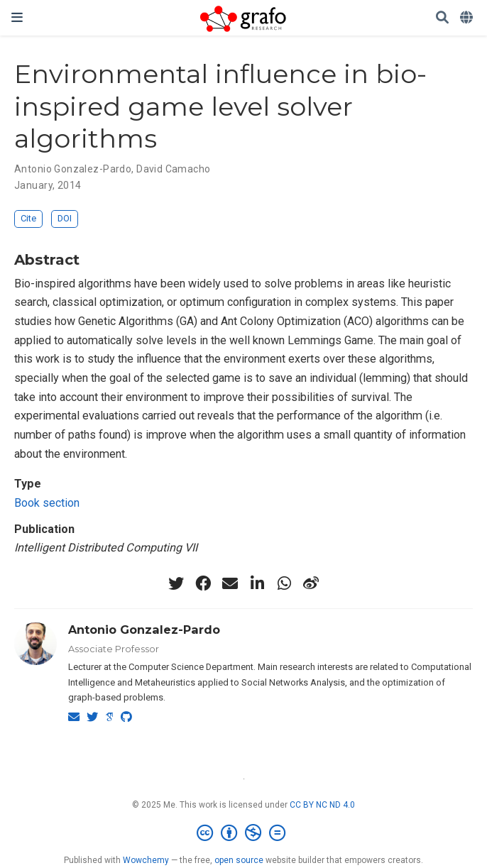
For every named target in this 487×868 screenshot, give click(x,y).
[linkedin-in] (257, 583)
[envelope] (230, 583)
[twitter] (176, 583)
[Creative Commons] (244, 833)
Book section (47, 503)
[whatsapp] (284, 583)
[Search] (442, 18)
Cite (28, 218)
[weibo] (311, 583)
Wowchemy (146, 860)
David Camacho (173, 169)
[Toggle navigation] (17, 17)
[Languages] (468, 18)
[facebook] (203, 583)
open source (239, 860)
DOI (65, 218)
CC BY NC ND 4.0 (322, 805)
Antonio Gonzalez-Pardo (73, 169)
